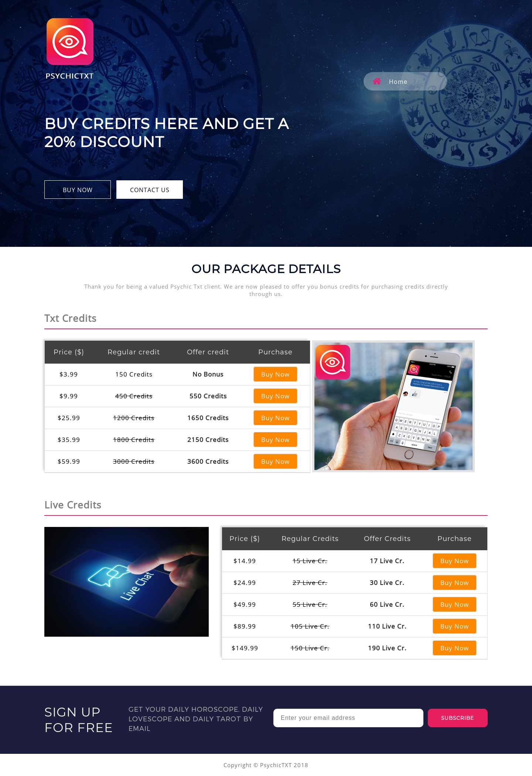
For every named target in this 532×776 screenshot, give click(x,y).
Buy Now (275, 374)
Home (390, 82)
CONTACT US (150, 190)
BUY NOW (78, 190)
